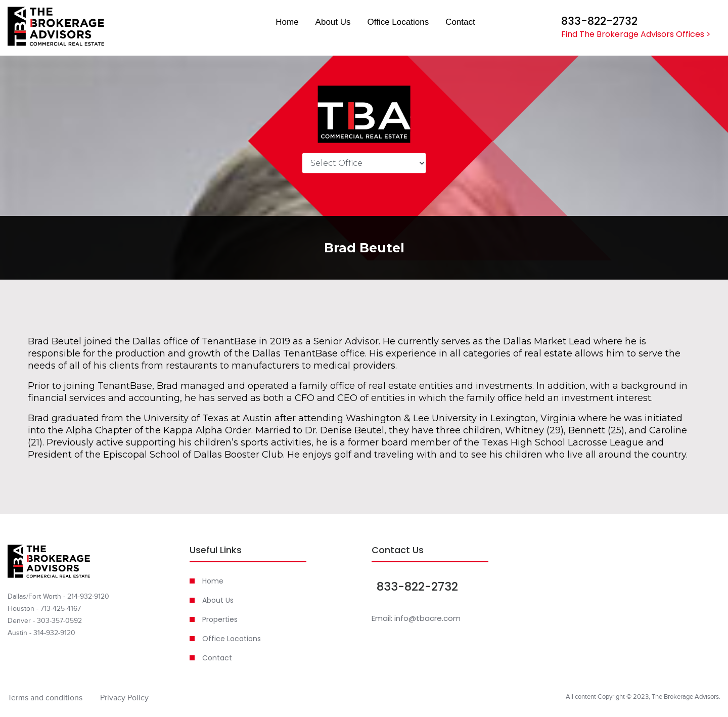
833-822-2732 (599, 21)
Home (287, 22)
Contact (460, 22)
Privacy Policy (124, 698)
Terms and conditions (45, 698)
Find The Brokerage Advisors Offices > (636, 34)
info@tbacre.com (427, 618)
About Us (333, 22)
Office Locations (398, 22)
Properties (220, 619)
